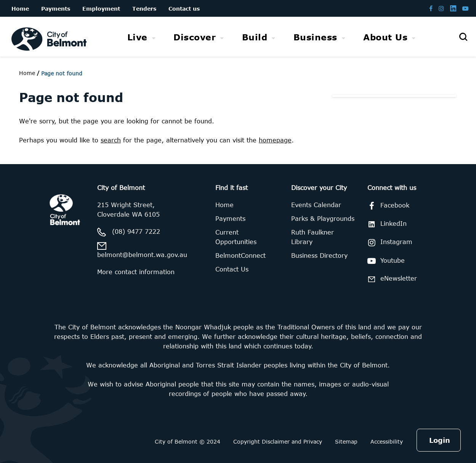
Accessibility (387, 441)
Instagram (389, 243)
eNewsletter (391, 279)
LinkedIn (386, 224)
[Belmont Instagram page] (441, 8)
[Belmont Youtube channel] (465, 8)
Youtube (385, 261)
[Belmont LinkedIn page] (453, 8)
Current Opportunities (236, 237)
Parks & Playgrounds (323, 219)
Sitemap (346, 441)
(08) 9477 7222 (136, 231)
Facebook (387, 206)
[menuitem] (142, 37)
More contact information (136, 272)
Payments (230, 219)
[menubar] (272, 37)
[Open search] (463, 37)
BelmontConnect (240, 255)
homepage (275, 140)
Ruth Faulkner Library (313, 237)
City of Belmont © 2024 (188, 441)
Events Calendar (316, 205)
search (111, 140)
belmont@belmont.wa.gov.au (142, 255)
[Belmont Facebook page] (431, 8)
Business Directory (319, 255)
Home (27, 73)
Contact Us (232, 269)
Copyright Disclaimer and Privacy (278, 441)
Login (440, 440)
